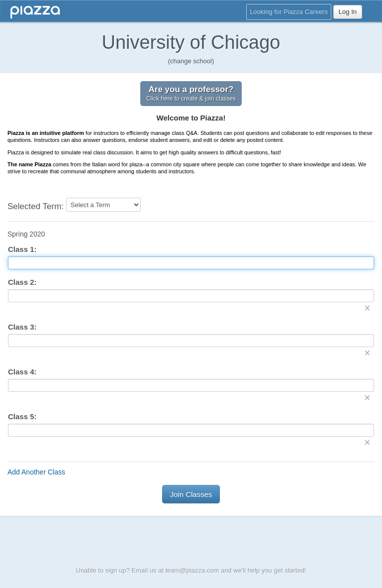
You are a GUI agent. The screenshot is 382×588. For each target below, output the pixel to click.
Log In (348, 12)
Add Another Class (36, 472)
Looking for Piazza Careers (289, 12)
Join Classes (191, 494)
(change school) (191, 61)
